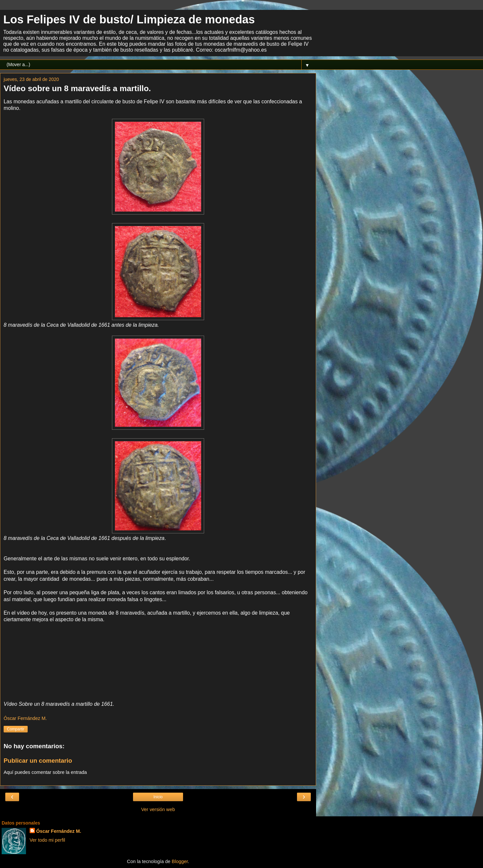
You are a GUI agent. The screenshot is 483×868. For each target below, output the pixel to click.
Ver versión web (158, 809)
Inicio (158, 797)
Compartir (16, 729)
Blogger (180, 861)
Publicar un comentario (38, 761)
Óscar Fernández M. (59, 831)
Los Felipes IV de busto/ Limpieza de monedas (129, 19)
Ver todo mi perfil (47, 840)
